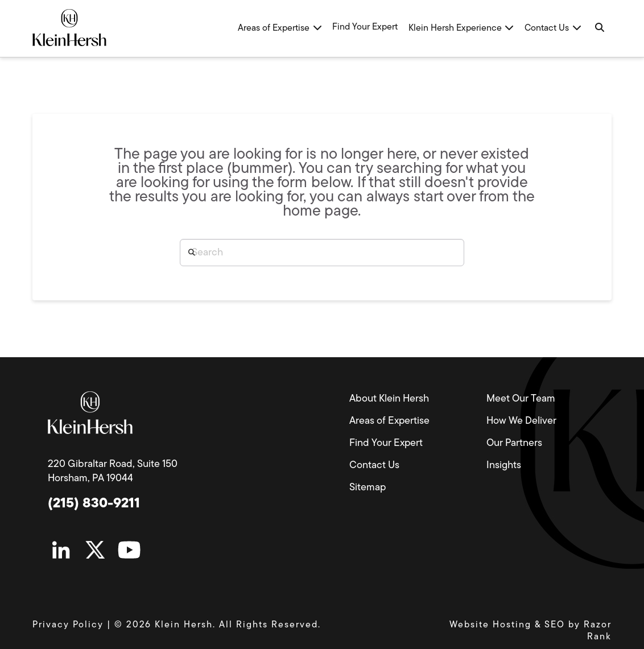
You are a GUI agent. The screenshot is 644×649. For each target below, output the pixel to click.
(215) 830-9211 (94, 504)
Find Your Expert (386, 443)
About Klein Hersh (389, 399)
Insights (504, 466)
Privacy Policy (68, 625)
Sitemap (368, 488)
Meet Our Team (521, 399)
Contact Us (374, 466)
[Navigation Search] (599, 28)
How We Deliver (521, 421)
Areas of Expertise (389, 421)
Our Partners (514, 443)
